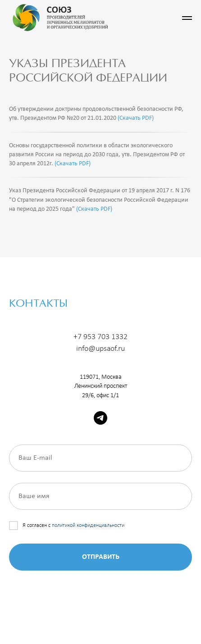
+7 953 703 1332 (100, 337)
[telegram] (100, 418)
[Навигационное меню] (187, 18)
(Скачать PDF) (136, 118)
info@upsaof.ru (100, 349)
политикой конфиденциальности (88, 526)
